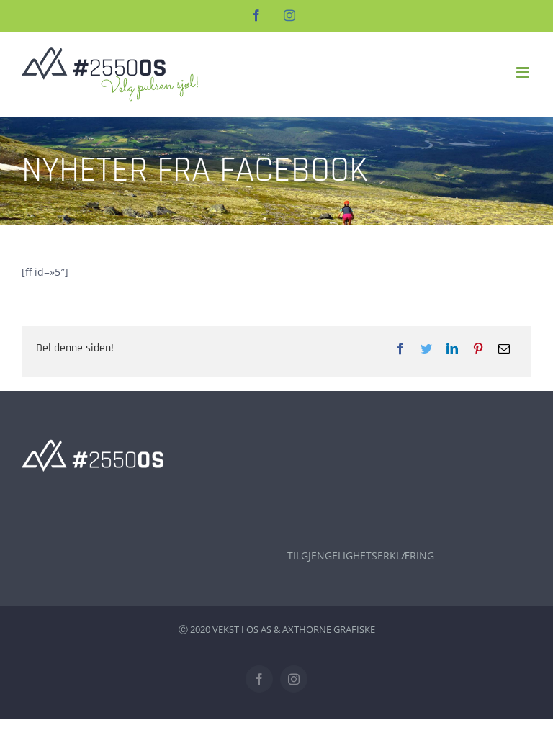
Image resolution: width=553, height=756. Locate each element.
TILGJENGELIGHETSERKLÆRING (361, 555)
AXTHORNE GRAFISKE (329, 629)
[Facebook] (400, 348)
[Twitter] (426, 348)
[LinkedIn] (452, 348)
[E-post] (504, 348)
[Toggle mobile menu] (524, 72)
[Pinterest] (478, 348)
